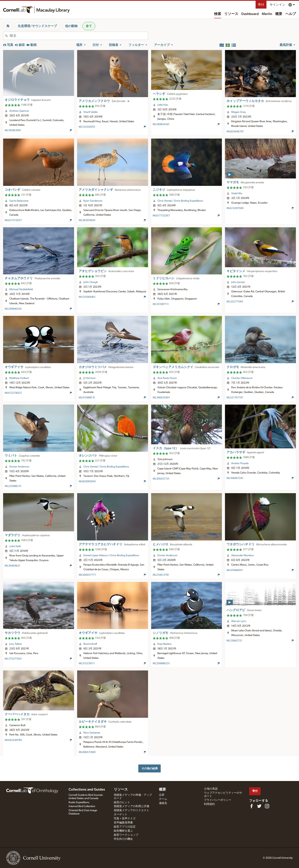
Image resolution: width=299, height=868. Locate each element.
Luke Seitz (15, 546)
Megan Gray (239, 112)
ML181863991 (13, 130)
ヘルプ (291, 14)
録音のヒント (122, 802)
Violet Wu (237, 193)
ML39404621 (12, 566)
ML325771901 (235, 302)
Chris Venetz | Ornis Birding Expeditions (180, 201)
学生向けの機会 (123, 839)
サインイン (277, 5)
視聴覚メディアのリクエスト (131, 810)
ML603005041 (87, 481)
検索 (218, 14)
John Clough (91, 282)
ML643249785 (13, 740)
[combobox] (79, 36)
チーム (163, 799)
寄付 (261, 5)
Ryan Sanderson (93, 201)
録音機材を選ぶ (123, 831)
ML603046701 (235, 132)
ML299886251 (161, 663)
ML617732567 (161, 216)
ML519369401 (87, 297)
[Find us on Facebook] (251, 806)
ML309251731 (161, 479)
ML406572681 (87, 752)
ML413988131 (87, 398)
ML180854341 (161, 124)
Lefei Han (163, 105)
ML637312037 (13, 220)
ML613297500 (235, 208)
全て (89, 26)
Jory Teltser (16, 644)
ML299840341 (13, 309)
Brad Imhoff (90, 644)
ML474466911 (235, 570)
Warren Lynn (239, 621)
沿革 (162, 795)
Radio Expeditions (79, 802)
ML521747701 (235, 398)
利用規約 (209, 804)
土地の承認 (211, 789)
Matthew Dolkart (19, 378)
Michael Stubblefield (21, 289)
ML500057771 (87, 575)
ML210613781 (161, 575)
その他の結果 (150, 768)
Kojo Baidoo (164, 644)
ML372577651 (13, 659)
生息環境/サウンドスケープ (37, 26)
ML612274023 (13, 393)
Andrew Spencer (19, 111)
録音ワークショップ (126, 835)
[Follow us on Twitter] (259, 806)
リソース (231, 14)
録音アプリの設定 (125, 827)
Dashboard (250, 14)
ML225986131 (13, 486)
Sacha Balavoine (19, 201)
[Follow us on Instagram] (267, 806)
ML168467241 (235, 478)
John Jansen (238, 282)
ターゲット (121, 814)
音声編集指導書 (123, 823)
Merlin (267, 14)
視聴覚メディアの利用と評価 (131, 806)
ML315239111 (87, 663)
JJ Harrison (90, 378)
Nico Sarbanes (92, 733)
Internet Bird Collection (82, 806)
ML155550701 (87, 127)
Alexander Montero (243, 555)
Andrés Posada (240, 463)
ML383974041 (87, 220)
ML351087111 (161, 304)
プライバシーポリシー (218, 800)
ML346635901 (161, 398)
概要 (279, 14)
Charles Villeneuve (242, 378)
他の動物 (71, 26)
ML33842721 (234, 641)
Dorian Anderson (19, 467)
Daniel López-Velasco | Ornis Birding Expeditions (111, 555)
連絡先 (163, 803)
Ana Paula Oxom (167, 378)
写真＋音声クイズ (125, 819)
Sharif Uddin (91, 112)
